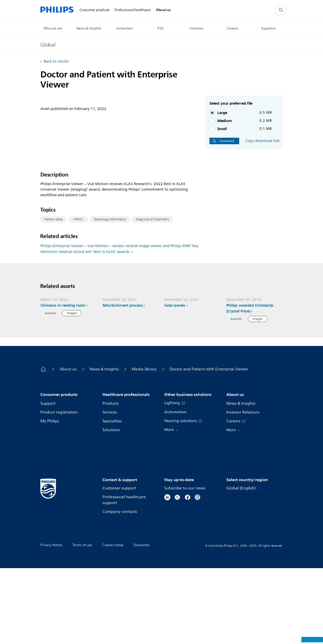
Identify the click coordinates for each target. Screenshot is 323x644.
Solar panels (175, 381)
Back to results (56, 61)
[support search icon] (281, 10)
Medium (225, 121)
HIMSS (78, 269)
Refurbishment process (123, 381)
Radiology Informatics (110, 269)
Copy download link (262, 141)
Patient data (53, 269)
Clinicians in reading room (63, 381)
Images (72, 389)
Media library (144, 445)
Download (224, 141)
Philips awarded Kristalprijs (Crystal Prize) (250, 384)
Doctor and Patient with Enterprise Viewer (209, 445)
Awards (50, 389)
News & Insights (104, 445)
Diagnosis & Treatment (152, 269)
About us (68, 445)
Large (222, 113)
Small (222, 129)
